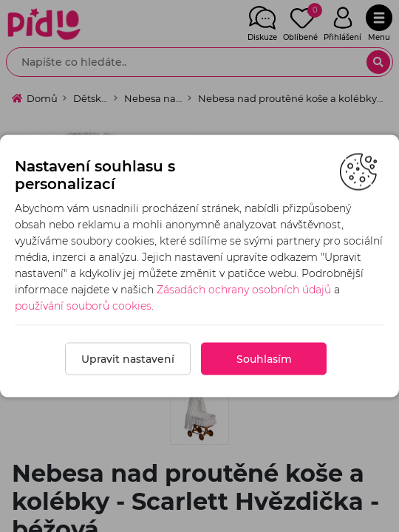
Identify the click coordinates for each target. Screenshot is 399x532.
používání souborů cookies (83, 306)
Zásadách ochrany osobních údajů (244, 290)
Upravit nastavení (128, 359)
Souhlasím (264, 359)
